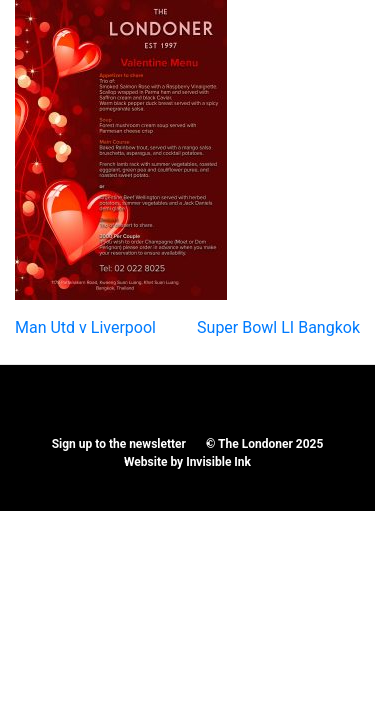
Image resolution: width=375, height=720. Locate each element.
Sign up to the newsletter (119, 444)
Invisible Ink (218, 462)
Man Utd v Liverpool (85, 327)
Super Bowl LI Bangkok (278, 327)
